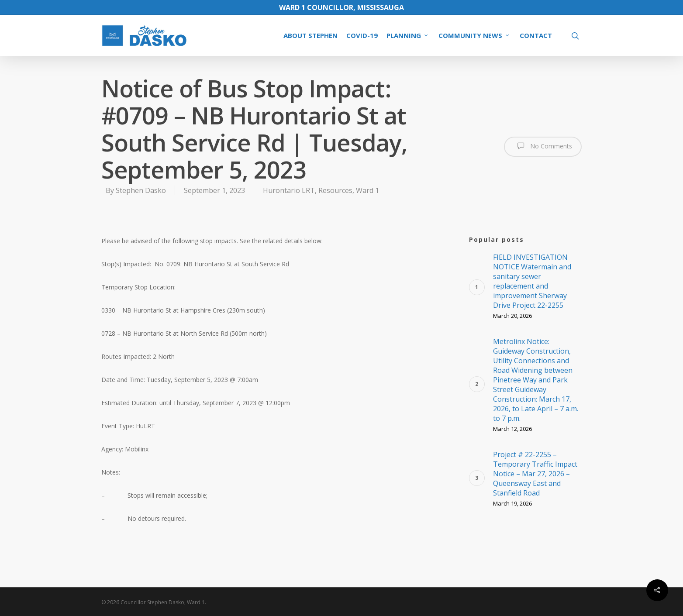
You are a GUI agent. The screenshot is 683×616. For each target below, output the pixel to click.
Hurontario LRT (289, 190)
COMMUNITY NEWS (474, 35)
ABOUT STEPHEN (310, 35)
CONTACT (536, 35)
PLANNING (408, 35)
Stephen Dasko (141, 190)
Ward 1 (367, 190)
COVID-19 (362, 35)
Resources (335, 190)
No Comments (543, 146)
